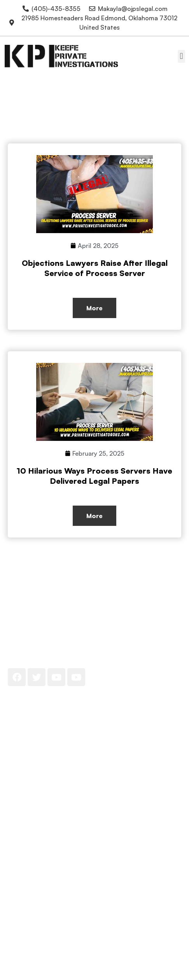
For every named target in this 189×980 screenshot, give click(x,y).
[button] (181, 56)
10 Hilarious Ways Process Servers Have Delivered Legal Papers (94, 476)
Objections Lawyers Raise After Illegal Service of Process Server (95, 268)
